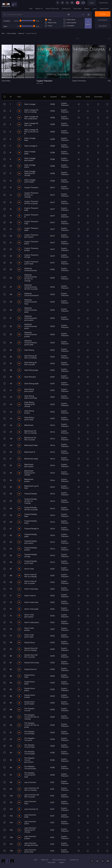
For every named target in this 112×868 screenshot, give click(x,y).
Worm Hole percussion (29, 616)
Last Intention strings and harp (31, 844)
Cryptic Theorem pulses (31, 249)
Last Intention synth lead (30, 851)
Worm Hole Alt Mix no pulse (30, 582)
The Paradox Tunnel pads (30, 753)
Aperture (21, 33)
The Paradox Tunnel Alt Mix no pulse (32, 725)
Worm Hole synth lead (29, 636)
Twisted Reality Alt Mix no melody (31, 501)
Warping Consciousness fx (32, 294)
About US (39, 9)
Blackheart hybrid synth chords (30, 473)
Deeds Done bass (32, 663)
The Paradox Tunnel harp (29, 746)
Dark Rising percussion (29, 390)
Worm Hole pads (31, 609)
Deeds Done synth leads (30, 703)
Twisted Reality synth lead (31, 562)
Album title (52, 23)
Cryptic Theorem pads (31, 229)
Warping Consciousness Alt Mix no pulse (31, 287)
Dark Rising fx (30, 377)
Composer (70, 26)
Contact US (66, 9)
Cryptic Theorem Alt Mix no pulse (31, 202)
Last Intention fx (31, 809)
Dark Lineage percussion (30, 159)
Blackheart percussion (29, 465)
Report (87, 9)
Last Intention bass (30, 802)
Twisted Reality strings (31, 555)
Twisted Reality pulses (31, 549)
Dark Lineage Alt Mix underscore (31, 118)
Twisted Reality (31, 494)
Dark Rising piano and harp (31, 397)
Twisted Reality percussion (31, 542)
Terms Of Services (52, 9)
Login (92, 3)
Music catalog (11, 33)
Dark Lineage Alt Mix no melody (31, 111)
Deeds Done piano (30, 689)
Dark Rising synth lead (29, 419)
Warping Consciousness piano (31, 326)
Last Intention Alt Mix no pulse (32, 796)
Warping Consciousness (31, 269)
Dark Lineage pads (30, 153)
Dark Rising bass (31, 370)
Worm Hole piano (32, 622)
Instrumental (71, 23)
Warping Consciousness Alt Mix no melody (31, 278)
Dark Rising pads (31, 384)
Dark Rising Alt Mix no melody (31, 357)
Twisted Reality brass (31, 522)
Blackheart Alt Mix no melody (31, 432)
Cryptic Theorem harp (31, 223)
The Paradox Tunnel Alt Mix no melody (32, 717)
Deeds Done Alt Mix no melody (31, 649)
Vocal (50, 26)
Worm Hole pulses (29, 629)
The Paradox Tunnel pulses (30, 768)
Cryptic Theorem (65, 104)
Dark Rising (29, 350)
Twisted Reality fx (32, 529)
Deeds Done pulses (30, 696)
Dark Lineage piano (30, 166)
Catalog (103, 14)
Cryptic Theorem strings (31, 256)
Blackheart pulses (29, 480)
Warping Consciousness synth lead (31, 343)
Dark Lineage (30, 104)
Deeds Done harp (30, 676)
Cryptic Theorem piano (31, 243)
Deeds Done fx (31, 669)
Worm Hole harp (31, 602)
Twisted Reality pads (31, 535)
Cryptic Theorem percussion (31, 236)
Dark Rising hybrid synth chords (30, 404)
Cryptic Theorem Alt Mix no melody (31, 195)
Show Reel (77, 9)
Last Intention (30, 782)
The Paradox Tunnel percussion (29, 760)
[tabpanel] (18, 63)
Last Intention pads (30, 816)
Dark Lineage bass (30, 139)
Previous (79, 39)
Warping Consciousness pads (31, 310)
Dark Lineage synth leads (30, 181)
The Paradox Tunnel (29, 710)
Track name (71, 20)
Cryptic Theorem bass (31, 209)
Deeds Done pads (30, 683)
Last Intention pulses (30, 837)
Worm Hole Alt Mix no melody (31, 576)
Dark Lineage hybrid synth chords (30, 173)
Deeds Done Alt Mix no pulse (31, 656)
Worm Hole (29, 569)
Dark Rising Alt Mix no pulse (31, 364)
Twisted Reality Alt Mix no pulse (31, 509)
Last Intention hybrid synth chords (30, 830)
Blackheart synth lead (32, 487)
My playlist (103, 26)
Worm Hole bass (31, 589)
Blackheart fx (30, 452)
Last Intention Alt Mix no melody (32, 789)
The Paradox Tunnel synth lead (30, 775)
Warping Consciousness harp (31, 302)
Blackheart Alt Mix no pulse (30, 439)
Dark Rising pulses (29, 412)
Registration (104, 3)
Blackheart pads (31, 459)
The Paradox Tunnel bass (29, 733)
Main (3, 33)
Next (108, 39)
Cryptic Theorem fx (31, 216)
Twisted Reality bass (31, 515)
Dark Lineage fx (31, 146)
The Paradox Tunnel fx (29, 739)
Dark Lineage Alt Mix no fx (31, 124)
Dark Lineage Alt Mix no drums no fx (31, 132)
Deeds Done (30, 642)
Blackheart (29, 425)
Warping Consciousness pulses (31, 334)
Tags (50, 20)
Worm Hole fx (30, 596)
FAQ (31, 9)
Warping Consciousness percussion (31, 318)
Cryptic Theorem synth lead (31, 263)
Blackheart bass (31, 445)
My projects (103, 20)
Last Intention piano (30, 823)
